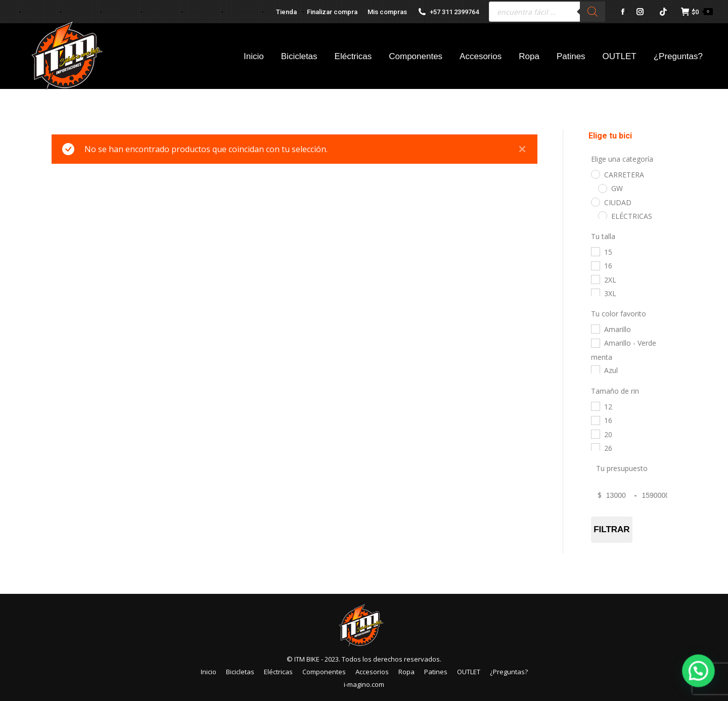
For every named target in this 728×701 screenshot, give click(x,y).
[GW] (602, 188)
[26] (595, 447)
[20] (595, 434)
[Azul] (595, 369)
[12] (595, 406)
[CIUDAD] (595, 202)
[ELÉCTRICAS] (602, 215)
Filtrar (611, 529)
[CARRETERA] (595, 174)
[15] (595, 251)
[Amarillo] (595, 329)
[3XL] (595, 293)
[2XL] (595, 279)
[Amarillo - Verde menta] (595, 343)
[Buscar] (593, 12)
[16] (595, 265)
